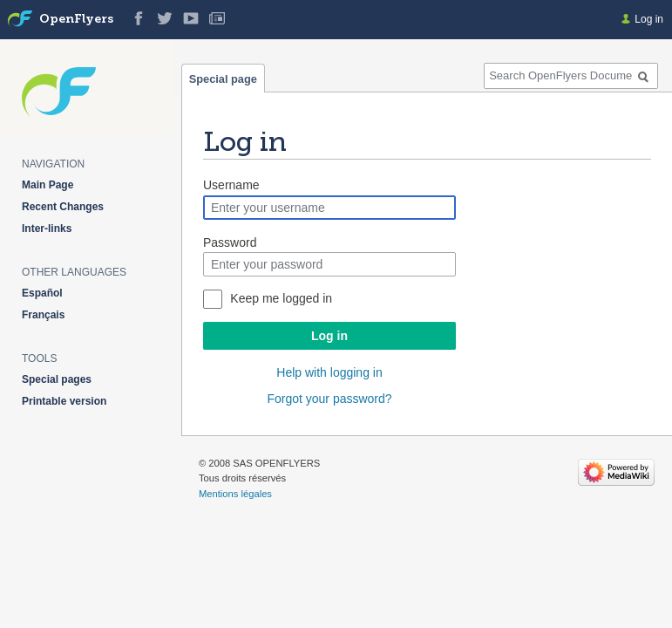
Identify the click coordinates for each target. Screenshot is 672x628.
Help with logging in (329, 372)
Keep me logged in (281, 298)
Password (230, 242)
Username (231, 185)
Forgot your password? (329, 399)
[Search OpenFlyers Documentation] (571, 76)
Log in (329, 336)
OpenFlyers (76, 20)
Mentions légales (235, 494)
